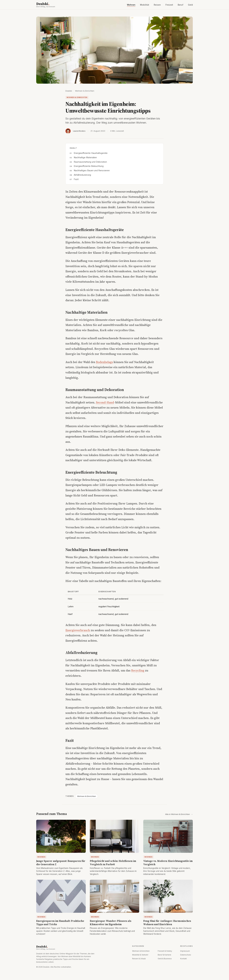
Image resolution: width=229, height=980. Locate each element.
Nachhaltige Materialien (85, 157)
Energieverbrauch (78, 630)
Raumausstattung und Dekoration (90, 162)
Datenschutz (186, 955)
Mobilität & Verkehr (140, 955)
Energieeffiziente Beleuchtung (89, 166)
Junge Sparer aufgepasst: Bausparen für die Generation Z (61, 863)
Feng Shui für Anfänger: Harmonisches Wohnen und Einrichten (167, 923)
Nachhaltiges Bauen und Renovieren (92, 170)
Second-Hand (105, 402)
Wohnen (131, 5)
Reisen (157, 5)
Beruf (181, 5)
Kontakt (184, 959)
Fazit (76, 179)
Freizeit (169, 5)
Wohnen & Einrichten (85, 91)
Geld (190, 5)
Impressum (185, 951)
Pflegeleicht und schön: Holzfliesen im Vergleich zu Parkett (113, 863)
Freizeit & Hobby (165, 951)
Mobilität (145, 5)
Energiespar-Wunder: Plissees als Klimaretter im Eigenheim (111, 923)
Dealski (52, 5)
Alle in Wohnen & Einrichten (179, 814)
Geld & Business (165, 959)
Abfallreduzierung (82, 175)
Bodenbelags (104, 362)
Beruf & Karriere (164, 955)
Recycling (138, 670)
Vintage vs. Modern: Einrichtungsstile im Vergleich (168, 863)
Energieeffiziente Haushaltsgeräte (91, 153)
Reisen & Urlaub (139, 959)
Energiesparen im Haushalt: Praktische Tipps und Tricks (60, 923)
